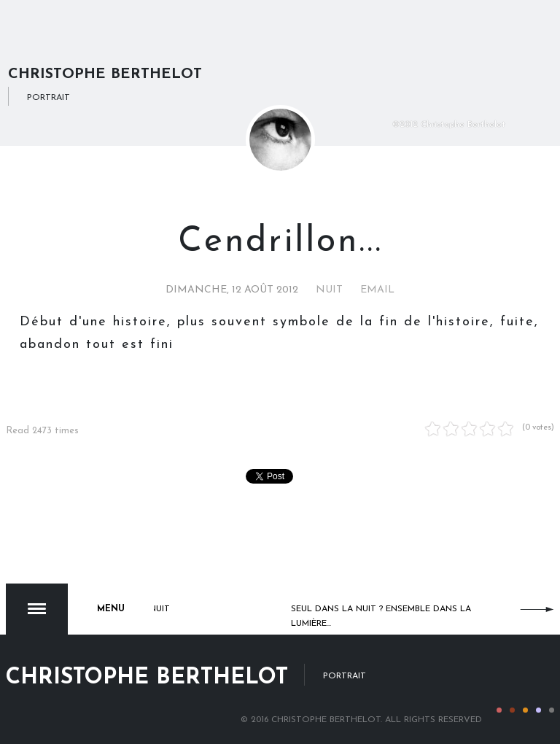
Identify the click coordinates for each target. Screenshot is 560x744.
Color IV (538, 710)
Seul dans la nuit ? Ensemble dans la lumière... (381, 616)
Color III (525, 710)
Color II (512, 710)
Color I (499, 710)
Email (377, 290)
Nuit (329, 290)
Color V (552, 710)
